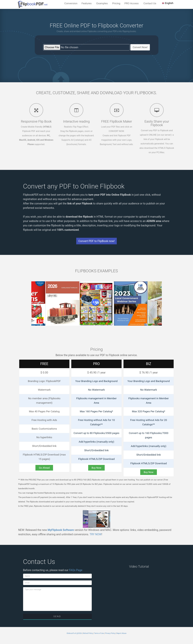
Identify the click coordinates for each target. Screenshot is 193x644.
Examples (102, 3)
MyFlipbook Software (61, 530)
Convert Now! (140, 47)
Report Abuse (121, 633)
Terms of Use (99, 633)
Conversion (71, 3)
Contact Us (150, 3)
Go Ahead (44, 468)
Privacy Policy (110, 633)
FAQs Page (76, 570)
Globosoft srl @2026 (74, 633)
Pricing (116, 3)
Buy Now (96, 468)
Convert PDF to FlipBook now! (97, 241)
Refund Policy (88, 633)
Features (87, 3)
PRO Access (132, 3)
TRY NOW (96, 534)
